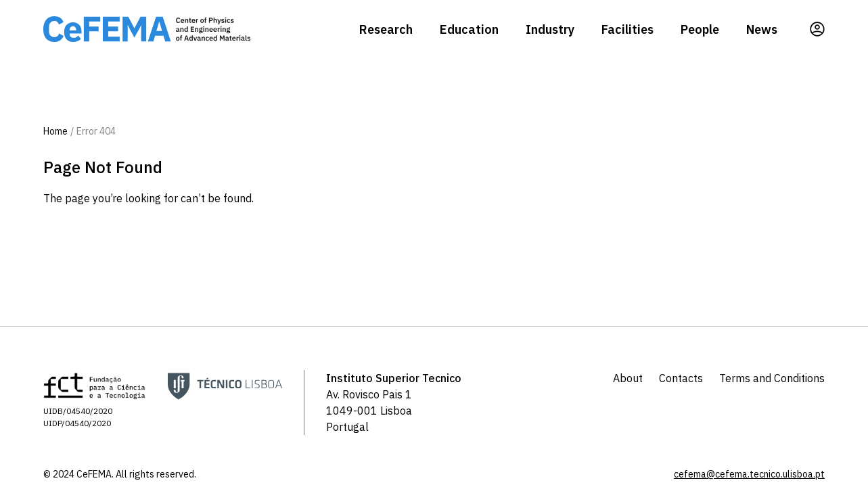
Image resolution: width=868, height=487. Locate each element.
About (628, 378)
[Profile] (817, 29)
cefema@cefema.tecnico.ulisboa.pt (749, 474)
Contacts (681, 378)
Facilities (627, 29)
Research (386, 29)
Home (55, 131)
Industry (550, 29)
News (762, 29)
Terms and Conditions (772, 378)
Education (469, 29)
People (700, 29)
